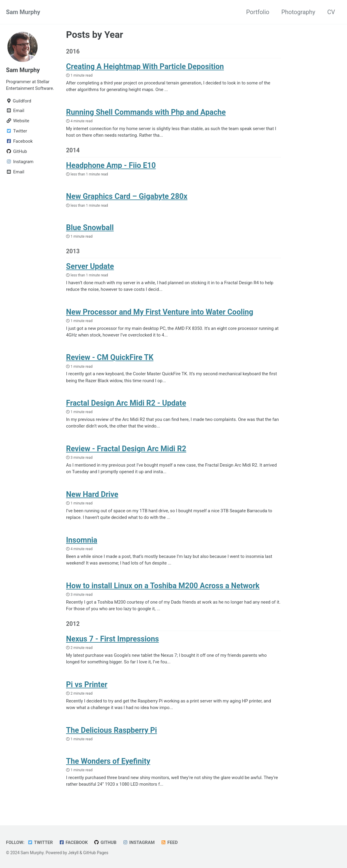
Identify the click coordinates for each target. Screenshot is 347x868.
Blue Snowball (90, 228)
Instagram (140, 842)
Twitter (41, 842)
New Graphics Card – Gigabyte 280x (127, 197)
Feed (170, 842)
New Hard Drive (92, 496)
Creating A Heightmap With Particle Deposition (145, 67)
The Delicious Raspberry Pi (112, 732)
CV (331, 12)
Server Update (90, 267)
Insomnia (82, 541)
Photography (298, 12)
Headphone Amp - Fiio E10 (111, 166)
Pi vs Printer (87, 686)
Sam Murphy (23, 12)
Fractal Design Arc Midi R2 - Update (126, 404)
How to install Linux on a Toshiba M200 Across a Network (163, 587)
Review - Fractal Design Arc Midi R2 (126, 450)
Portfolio (258, 12)
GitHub (106, 842)
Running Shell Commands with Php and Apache (146, 113)
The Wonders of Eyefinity (108, 763)
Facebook (74, 842)
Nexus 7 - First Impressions (112, 641)
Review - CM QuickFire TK (110, 358)
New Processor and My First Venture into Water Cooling (160, 313)
